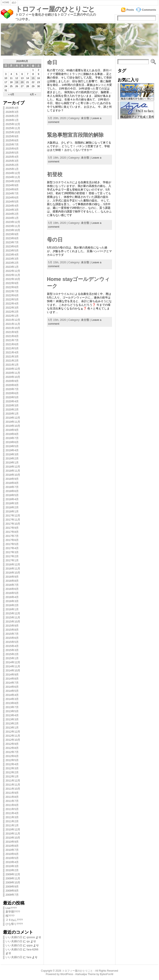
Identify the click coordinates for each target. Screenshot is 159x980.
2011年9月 (12, 793)
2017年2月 (12, 556)
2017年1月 (12, 560)
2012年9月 (12, 744)
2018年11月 (13, 471)
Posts (130, 10)
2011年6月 (12, 805)
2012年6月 (12, 756)
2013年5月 (12, 711)
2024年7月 (12, 193)
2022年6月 (12, 295)
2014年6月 (12, 687)
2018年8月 (12, 483)
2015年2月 (12, 654)
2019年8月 (12, 434)
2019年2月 (12, 458)
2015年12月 (13, 613)
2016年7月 (12, 585)
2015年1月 (12, 658)
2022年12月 (13, 271)
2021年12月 (13, 320)
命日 (52, 62)
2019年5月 (12, 446)
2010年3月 (12, 866)
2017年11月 (13, 520)
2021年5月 (12, 348)
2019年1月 (12, 463)
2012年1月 (12, 776)
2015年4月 (12, 646)
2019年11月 (13, 422)
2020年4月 (12, 401)
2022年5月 (12, 299)
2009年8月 (12, 891)
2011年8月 (12, 797)
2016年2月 (12, 605)
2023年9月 (12, 234)
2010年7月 (12, 850)
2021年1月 (12, 365)
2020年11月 (13, 373)
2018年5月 (12, 495)
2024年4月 (12, 206)
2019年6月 (12, 442)
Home (6, 2)
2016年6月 (12, 589)
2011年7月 (12, 801)
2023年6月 (12, 246)
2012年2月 (12, 772)
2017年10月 (13, 524)
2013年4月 (12, 715)
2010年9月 (12, 842)
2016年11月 (13, 569)
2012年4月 (12, 764)
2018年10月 (13, 475)
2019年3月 (12, 454)
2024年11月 (13, 177)
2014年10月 (13, 670)
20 (22, 82)
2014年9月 (12, 675)
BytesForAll (107, 974)
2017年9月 (12, 528)
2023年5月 (12, 251)
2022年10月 (13, 279)
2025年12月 (13, 124)
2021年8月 (12, 336)
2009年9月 (12, 887)
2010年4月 (12, 862)
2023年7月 (12, 242)
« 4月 (11, 94)
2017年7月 (12, 536)
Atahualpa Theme (85, 974)
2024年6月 (12, 198)
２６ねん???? (14, 920)
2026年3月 (12, 112)
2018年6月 (12, 491)
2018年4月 (12, 499)
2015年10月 (13, 622)
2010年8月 (12, 846)
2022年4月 (12, 304)
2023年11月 (13, 226)
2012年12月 (13, 732)
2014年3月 (12, 699)
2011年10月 (13, 789)
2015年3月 (12, 650)
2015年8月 (12, 630)
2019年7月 (12, 438)
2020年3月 (12, 405)
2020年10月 (13, 377)
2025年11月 (13, 128)
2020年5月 (12, 397)
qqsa (30, 945)
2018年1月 (12, 511)
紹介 (14, 3)
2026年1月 (12, 120)
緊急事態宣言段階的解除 (75, 135)
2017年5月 (12, 544)
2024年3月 (12, 210)
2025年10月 (13, 132)
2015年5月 (12, 642)
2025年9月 (12, 136)
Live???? (11, 908)
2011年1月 (12, 825)
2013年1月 (12, 728)
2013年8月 (12, 703)
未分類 (85, 118)
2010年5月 (12, 858)
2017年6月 (12, 540)
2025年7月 (12, 145)
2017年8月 (12, 532)
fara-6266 (33, 949)
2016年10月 (13, 573)
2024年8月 (12, 189)
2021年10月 (13, 328)
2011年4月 (12, 813)
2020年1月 (12, 414)
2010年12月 (13, 829)
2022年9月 (12, 283)
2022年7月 (12, 291)
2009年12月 (13, 874)
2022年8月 (12, 287)
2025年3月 (12, 161)
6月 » (33, 94)
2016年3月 (12, 601)
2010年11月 (13, 834)
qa (28, 941)
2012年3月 (12, 768)
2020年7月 (12, 389)
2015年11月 (13, 617)
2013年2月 (12, 723)
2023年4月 (12, 255)
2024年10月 (13, 181)
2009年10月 (13, 882)
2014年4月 (12, 695)
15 (33, 78)
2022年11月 (13, 275)
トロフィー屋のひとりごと (55, 9)
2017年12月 (13, 516)
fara (29, 957)
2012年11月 (13, 736)
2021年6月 (12, 344)
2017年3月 (12, 552)
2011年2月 (12, 821)
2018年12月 (13, 467)
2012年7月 (12, 752)
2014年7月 (12, 683)
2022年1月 (12, 316)
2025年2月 (12, 165)
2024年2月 (12, 214)
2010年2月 (12, 870)
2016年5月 (12, 593)
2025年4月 (12, 157)
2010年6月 (12, 854)
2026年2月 (12, 116)
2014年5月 (12, 691)
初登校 (55, 174)
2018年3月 (12, 503)
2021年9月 (12, 332)
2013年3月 (12, 719)
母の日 (55, 240)
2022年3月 (12, 308)
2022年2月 (12, 312)
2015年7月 (12, 634)
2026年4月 (12, 108)
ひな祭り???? (14, 924)
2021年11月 (13, 324)
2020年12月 (13, 369)
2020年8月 (12, 385)
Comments (149, 10)
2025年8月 (12, 140)
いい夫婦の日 (14, 937)
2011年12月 (13, 781)
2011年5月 (12, 809)
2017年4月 (12, 548)
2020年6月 (12, 393)
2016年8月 (12, 581)
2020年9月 (12, 381)
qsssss (31, 937)
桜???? (10, 916)
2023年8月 (12, 238)
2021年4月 (12, 352)
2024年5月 (12, 202)
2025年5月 (12, 153)
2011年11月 (13, 785)
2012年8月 (12, 748)
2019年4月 (12, 450)
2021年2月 (12, 361)
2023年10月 (13, 230)
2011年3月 (12, 817)
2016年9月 (12, 577)
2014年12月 (13, 662)
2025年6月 (12, 149)
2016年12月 (13, 564)
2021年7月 (12, 340)
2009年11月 (13, 878)
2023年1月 (12, 267)
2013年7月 (12, 707)
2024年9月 (12, 185)
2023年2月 (12, 263)
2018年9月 (12, 479)
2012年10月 (13, 740)
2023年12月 (13, 222)
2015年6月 (12, 638)
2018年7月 (12, 487)
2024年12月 (13, 173)
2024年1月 (12, 218)
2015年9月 (12, 626)
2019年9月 (12, 430)
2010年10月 (13, 838)
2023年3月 (12, 259)
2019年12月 (13, 418)
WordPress (67, 974)
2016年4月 (12, 597)
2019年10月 (13, 426)
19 (17, 82)
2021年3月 (12, 357)
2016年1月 (12, 609)
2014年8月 (12, 679)
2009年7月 (12, 895)
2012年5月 (12, 760)
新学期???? (13, 912)
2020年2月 (12, 410)
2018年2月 (12, 507)
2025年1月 (12, 169)
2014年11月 (13, 666)
